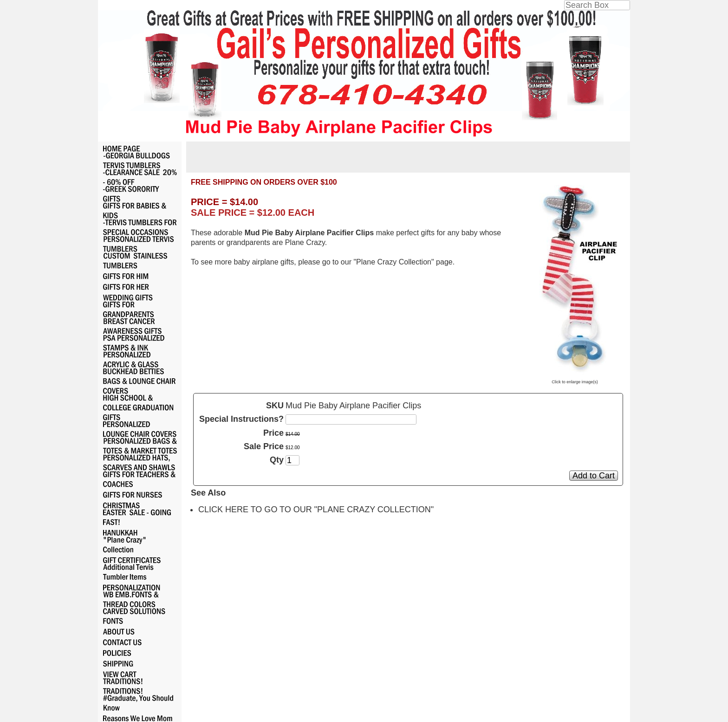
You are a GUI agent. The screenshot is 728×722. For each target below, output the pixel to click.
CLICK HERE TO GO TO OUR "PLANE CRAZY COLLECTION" (316, 509)
